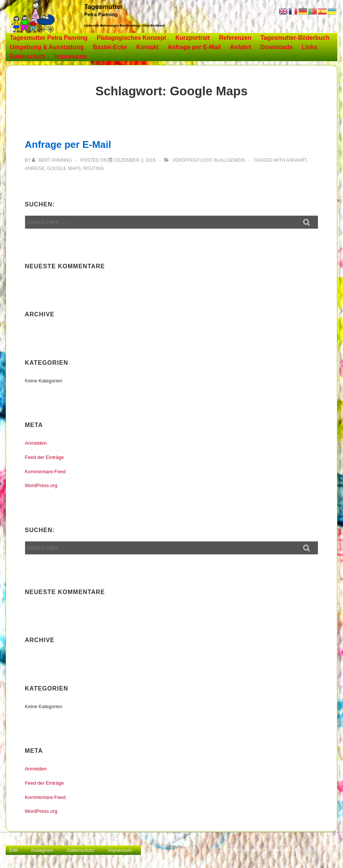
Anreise (35, 168)
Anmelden (36, 443)
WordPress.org (41, 485)
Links (310, 47)
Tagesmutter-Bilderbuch (295, 38)
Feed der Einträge (44, 457)
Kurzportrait (193, 38)
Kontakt (147, 47)
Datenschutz (28, 56)
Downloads (276, 47)
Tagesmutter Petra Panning (49, 38)
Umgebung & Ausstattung (47, 47)
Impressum (71, 56)
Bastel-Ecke (110, 47)
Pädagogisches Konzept (131, 38)
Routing (93, 168)
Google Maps (64, 168)
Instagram (42, 850)
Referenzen (235, 38)
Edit (13, 850)
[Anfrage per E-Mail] (135, 160)
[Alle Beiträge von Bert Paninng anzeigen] (52, 160)
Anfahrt (241, 47)
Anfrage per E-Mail (194, 47)
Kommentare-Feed (45, 472)
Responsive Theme (316, 850)
